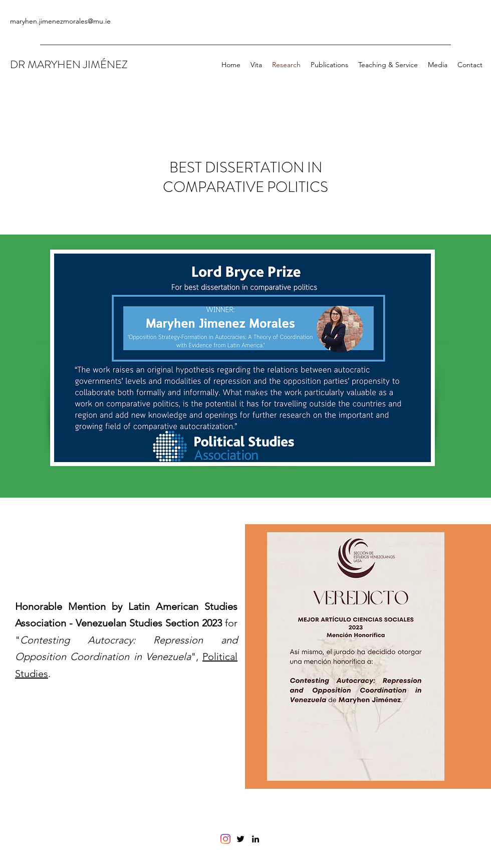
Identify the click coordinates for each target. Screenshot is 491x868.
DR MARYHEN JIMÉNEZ (69, 64)
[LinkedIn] (256, 839)
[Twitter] (240, 839)
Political (220, 657)
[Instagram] (225, 839)
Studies (32, 674)
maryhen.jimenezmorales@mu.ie (60, 21)
